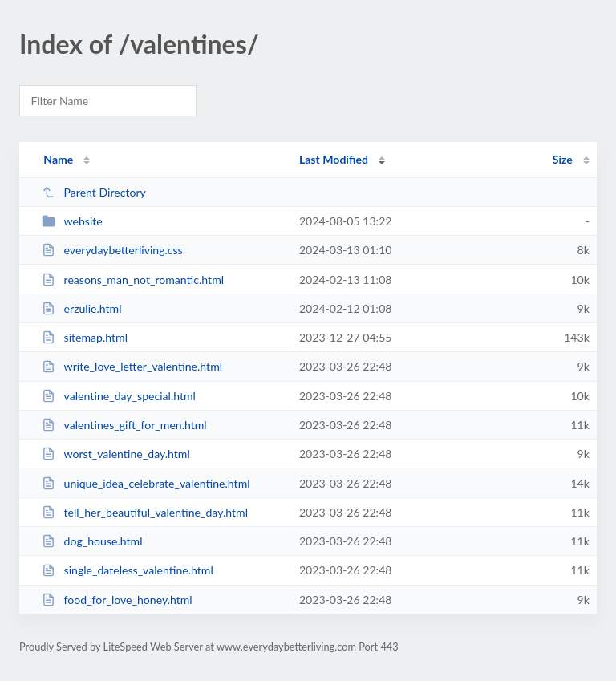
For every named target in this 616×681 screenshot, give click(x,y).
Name (58, 159)
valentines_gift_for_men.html (124, 425)
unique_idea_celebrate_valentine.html (146, 483)
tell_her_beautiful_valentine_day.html (145, 512)
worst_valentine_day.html (116, 454)
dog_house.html (92, 541)
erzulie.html (81, 308)
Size (563, 159)
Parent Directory (94, 192)
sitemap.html (85, 337)
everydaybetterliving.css (112, 250)
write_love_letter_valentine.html (132, 366)
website (72, 221)
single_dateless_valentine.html (128, 570)
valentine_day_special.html (119, 396)
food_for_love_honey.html (117, 600)
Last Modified (334, 159)
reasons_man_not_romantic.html (133, 280)
